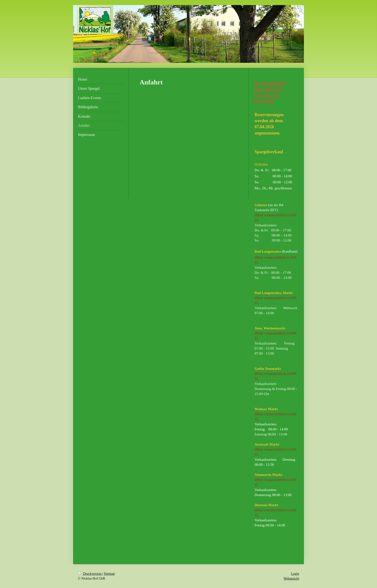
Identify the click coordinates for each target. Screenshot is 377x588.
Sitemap (109, 574)
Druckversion (90, 574)
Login (295, 574)
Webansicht (291, 578)
